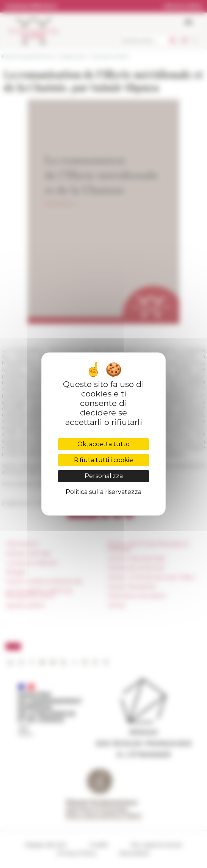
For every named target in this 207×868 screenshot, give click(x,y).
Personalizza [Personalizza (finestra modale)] (104, 476)
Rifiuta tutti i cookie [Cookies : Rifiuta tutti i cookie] (103, 460)
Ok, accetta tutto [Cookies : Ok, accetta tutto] (103, 444)
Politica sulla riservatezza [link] (103, 492)
